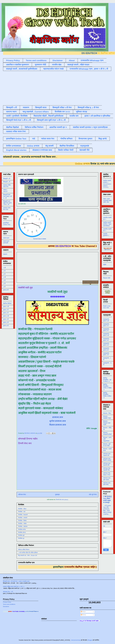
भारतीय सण (74, 116)
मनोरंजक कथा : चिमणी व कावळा (107, 459)
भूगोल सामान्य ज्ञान (58, 421)
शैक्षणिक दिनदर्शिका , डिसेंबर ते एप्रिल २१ (107, 395)
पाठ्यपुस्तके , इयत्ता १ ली (106, 320)
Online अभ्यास (33, 146)
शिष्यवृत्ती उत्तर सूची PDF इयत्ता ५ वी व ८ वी (7, 203)
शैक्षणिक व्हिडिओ (7, 303)
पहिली (105, 265)
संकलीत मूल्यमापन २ (106, 235)
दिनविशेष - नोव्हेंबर (22, 524)
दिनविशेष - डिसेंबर (22, 521)
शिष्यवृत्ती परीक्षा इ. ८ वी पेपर (88, 107)
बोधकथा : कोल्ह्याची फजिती (107, 433)
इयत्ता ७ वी (6, 326)
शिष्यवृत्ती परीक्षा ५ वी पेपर (62, 107)
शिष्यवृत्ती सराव (41, 107)
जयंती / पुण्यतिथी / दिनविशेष (17, 116)
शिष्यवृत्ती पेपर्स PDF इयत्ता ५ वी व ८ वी (7, 196)
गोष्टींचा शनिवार (66, 139)
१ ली (4, 268)
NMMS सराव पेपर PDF (7, 209)
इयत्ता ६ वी (6, 322)
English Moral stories (16, 150)
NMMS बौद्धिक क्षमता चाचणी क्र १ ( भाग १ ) (14, 587)
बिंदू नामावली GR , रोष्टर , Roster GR (28, 555)
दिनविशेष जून (21, 538)
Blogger (90, 640)
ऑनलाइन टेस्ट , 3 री (8, 592)
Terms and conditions (36, 60)
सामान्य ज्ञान (11, 112)
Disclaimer (58, 60)
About (72, 60)
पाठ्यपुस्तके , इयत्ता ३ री (106, 330)
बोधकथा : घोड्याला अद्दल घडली (107, 423)
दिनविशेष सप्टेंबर (22, 529)
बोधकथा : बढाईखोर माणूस (107, 417)
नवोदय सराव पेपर (48, 139)
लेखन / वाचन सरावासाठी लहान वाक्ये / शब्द (107, 200)
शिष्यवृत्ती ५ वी (11, 107)
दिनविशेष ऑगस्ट (22, 532)
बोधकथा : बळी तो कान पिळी (107, 445)
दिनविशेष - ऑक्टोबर (23, 526)
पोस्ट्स (83, 612)
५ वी (4, 280)
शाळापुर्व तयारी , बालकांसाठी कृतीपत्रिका (22, 69)
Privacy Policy (13, 60)
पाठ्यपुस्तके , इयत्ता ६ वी (106, 344)
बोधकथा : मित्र (107, 413)
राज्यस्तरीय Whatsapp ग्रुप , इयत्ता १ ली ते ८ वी (89, 69)
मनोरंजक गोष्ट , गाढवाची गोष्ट (107, 469)
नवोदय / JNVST (5, 191)
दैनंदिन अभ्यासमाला (14, 146)
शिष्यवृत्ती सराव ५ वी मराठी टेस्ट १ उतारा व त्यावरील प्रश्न (16, 581)
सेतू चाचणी (49, 146)
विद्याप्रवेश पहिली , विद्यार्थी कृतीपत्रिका (48, 116)
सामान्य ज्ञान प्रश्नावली (6, 242)
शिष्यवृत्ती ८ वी (7, 182)
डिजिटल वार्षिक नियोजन (34, 127)
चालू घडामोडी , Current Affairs (36, 112)
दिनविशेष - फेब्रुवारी (23, 515)
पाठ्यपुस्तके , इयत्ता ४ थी (106, 335)
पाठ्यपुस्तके (85, 146)
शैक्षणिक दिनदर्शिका (67, 146)
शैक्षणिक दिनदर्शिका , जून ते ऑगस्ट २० (107, 380)
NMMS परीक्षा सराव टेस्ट (16, 131)
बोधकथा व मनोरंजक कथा (42, 150)
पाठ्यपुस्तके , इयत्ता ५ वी (106, 339)
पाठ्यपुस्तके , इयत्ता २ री (106, 325)
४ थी (4, 277)
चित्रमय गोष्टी (107, 278)
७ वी (4, 287)
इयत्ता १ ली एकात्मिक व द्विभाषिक (97, 116)
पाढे (34, 139)
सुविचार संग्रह (82, 112)
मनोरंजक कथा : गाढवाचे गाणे (107, 455)
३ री (4, 274)
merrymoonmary (76, 640)
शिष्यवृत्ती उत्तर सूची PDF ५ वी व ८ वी (51, 120)
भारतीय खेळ (57, 65)
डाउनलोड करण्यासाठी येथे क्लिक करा (32, 157)
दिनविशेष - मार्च (22, 512)
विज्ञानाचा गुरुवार (85, 139)
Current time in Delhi (40, 239)
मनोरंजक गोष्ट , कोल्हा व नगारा (107, 474)
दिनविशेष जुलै (21, 535)
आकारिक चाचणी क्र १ (58, 127)
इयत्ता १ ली (6, 307)
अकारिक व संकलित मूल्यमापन (17, 65)
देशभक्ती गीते (84, 150)
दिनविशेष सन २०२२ (62, 112)
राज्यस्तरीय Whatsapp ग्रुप (92, 60)
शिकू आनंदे (102, 139)
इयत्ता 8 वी (6, 290)
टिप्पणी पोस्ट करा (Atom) (62, 500)
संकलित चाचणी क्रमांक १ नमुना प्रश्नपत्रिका (90, 127)
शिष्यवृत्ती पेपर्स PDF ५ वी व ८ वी (19, 120)
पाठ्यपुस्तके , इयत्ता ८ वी (106, 354)
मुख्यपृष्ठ (57, 495)
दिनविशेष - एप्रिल (22, 509)
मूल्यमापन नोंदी (40, 65)
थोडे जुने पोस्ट (93, 495)
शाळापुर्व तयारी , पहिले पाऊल (78, 65)
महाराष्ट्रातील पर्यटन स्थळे (53, 69)
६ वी (4, 284)
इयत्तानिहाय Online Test (16, 139)
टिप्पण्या (83, 615)
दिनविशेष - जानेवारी (23, 518)
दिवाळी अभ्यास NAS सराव (107, 307)
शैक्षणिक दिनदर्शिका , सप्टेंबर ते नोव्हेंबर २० (107, 387)
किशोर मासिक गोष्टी (66, 150)
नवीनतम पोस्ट (22, 495)
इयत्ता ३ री (6, 313)
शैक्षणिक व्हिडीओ (12, 127)
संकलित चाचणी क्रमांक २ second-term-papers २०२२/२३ (107, 184)
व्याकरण (26, 107)
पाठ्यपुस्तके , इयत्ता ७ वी (106, 349)
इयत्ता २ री (6, 310)
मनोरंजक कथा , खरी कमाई (107, 484)
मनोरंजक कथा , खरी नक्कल (107, 479)
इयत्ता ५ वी (6, 319)
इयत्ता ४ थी (6, 316)
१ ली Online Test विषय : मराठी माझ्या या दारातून (107, 500)
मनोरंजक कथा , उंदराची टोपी (107, 464)
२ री (4, 271)
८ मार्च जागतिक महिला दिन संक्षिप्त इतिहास (28, 553)
